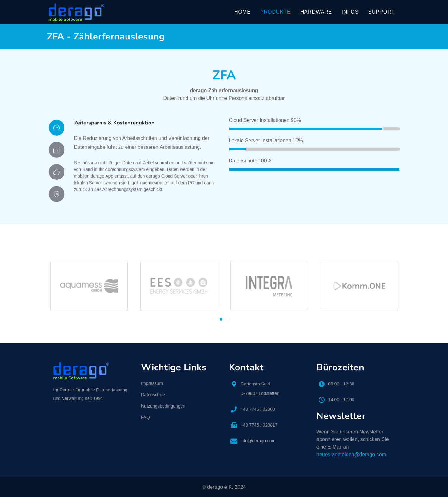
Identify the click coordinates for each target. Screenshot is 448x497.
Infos (350, 12)
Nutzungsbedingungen (163, 406)
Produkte (276, 12)
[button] (221, 319)
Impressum (152, 383)
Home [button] (242, 12)
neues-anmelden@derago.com (351, 455)
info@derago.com (258, 441)
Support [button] (381, 12)
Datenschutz (153, 395)
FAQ (145, 417)
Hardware (316, 12)
